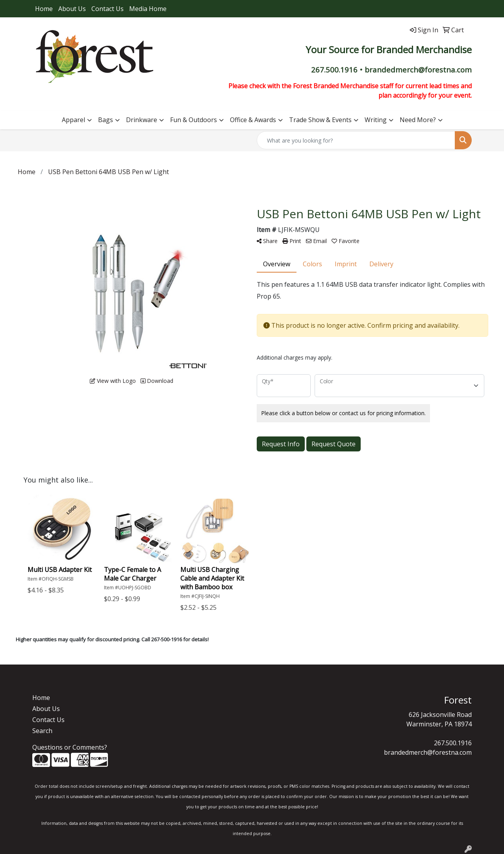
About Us (72, 9)
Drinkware (142, 120)
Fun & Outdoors (194, 120)
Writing (376, 120)
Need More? (418, 120)
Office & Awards (253, 120)
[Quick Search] (356, 140)
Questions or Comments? (70, 747)
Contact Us (107, 9)
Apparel (73, 120)
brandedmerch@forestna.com (428, 752)
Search (42, 731)
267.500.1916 (453, 743)
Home (44, 9)
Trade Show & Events (320, 120)
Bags (106, 120)
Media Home (148, 9)
